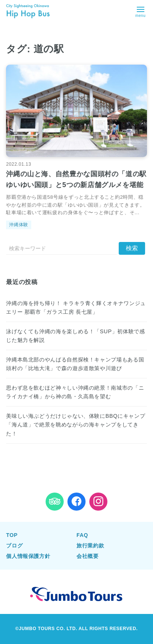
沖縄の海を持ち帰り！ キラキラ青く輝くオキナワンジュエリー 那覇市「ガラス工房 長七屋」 (76, 308)
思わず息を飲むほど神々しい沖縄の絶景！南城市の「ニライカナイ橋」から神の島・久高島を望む (75, 392)
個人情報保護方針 (28, 556)
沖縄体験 (19, 225)
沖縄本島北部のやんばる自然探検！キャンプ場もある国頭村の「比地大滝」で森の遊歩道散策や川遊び (75, 364)
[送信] (132, 248)
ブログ (14, 546)
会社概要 (88, 556)
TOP (12, 535)
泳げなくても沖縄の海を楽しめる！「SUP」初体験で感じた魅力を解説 (75, 336)
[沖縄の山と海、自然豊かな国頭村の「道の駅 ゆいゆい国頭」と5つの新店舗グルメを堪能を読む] (76, 111)
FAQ (82, 535)
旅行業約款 (90, 546)
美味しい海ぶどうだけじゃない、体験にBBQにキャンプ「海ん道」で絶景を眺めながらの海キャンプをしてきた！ (76, 425)
